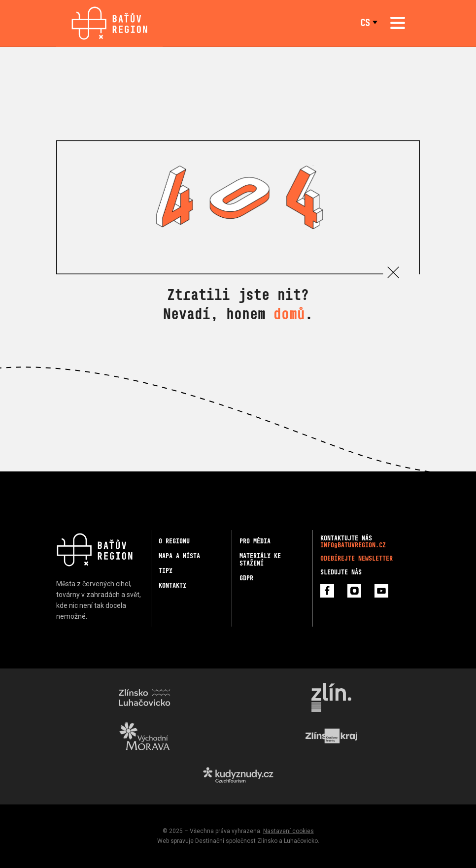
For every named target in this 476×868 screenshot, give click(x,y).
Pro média (255, 541)
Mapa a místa (179, 556)
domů (289, 314)
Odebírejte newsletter (357, 558)
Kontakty (172, 585)
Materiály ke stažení (260, 560)
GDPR (246, 578)
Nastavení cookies (289, 831)
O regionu (174, 541)
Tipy (166, 571)
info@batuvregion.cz (353, 545)
